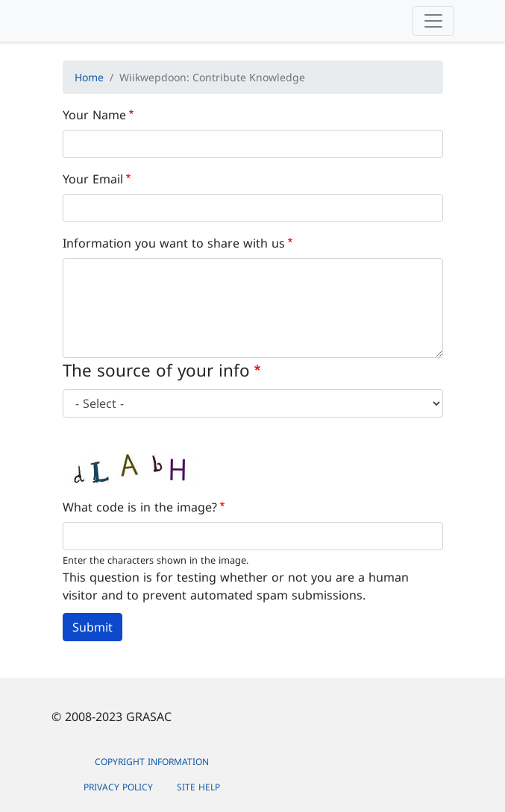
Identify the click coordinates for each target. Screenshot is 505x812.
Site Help (198, 787)
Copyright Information (152, 762)
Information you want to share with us (174, 243)
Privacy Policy (118, 787)
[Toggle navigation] (433, 21)
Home (89, 77)
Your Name (94, 115)
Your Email (93, 179)
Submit (92, 627)
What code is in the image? (140, 507)
